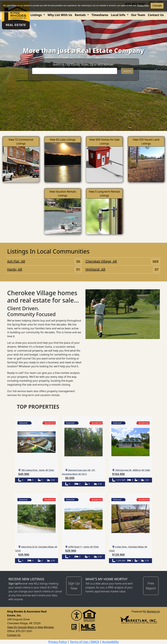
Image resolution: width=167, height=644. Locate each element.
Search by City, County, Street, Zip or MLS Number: (83, 65)
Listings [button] (37, 15)
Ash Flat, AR (44, 261)
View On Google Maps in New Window (30, 627)
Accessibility (111, 642)
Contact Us (156, 15)
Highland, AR (123, 269)
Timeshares (100, 15)
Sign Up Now (74, 586)
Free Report (151, 586)
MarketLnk (153, 611)
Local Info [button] (118, 15)
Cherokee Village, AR (123, 261)
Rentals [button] (81, 15)
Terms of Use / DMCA (85, 642)
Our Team (138, 15)
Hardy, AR (44, 269)
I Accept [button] (157, 6)
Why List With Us (60, 15)
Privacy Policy (143, 6)
